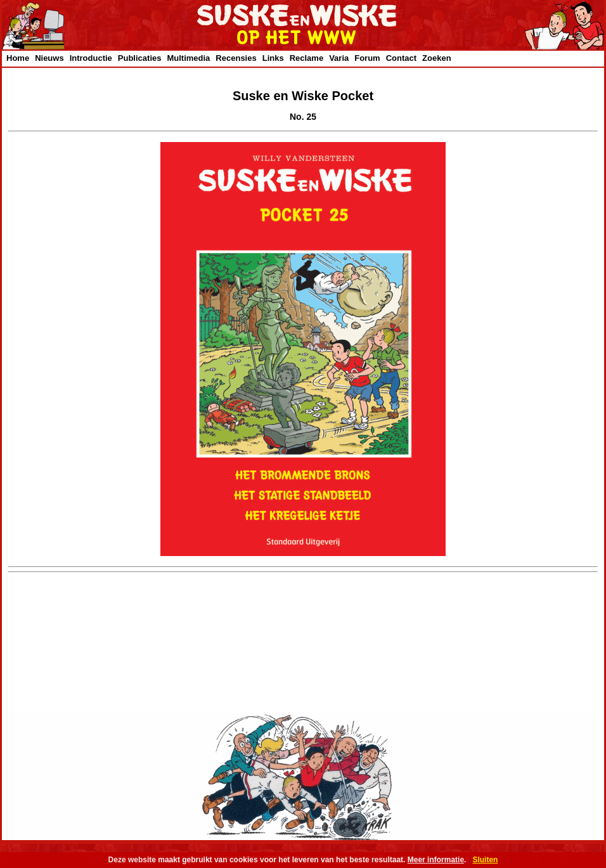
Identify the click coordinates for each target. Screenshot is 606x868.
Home (18, 58)
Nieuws (49, 58)
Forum (367, 58)
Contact (401, 58)
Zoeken (437, 58)
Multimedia (188, 58)
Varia (339, 58)
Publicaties (140, 58)
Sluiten (485, 860)
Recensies (236, 58)
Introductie (91, 58)
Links (273, 58)
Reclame (306, 58)
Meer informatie (436, 860)
